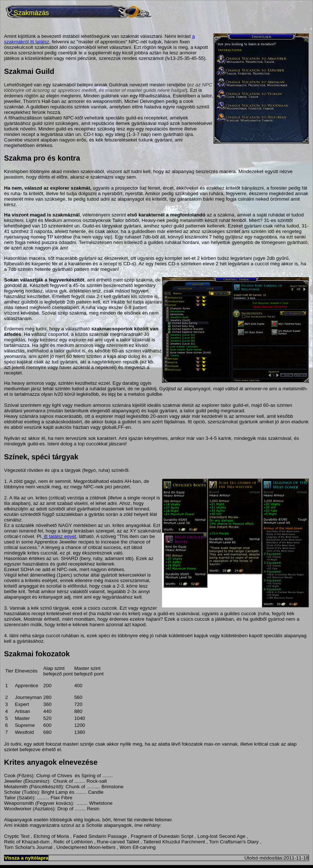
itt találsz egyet (59, 536)
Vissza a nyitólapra (26, 858)
